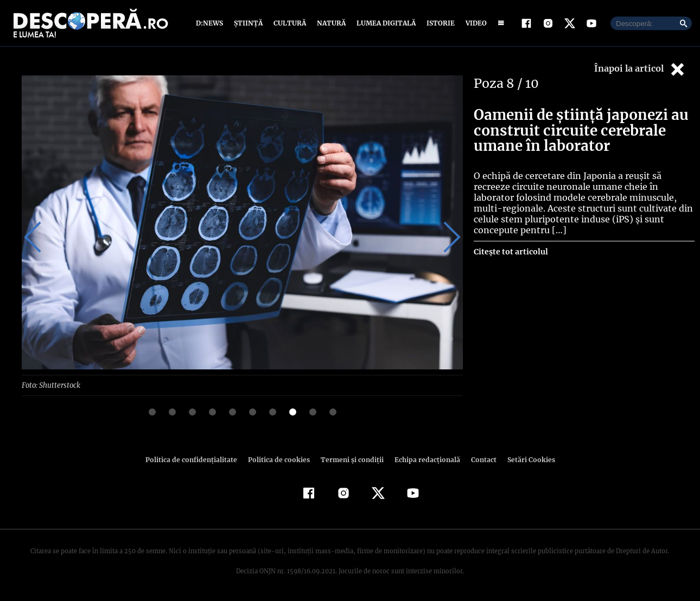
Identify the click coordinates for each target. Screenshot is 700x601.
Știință (249, 23)
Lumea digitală (384, 23)
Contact (479, 459)
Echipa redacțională (424, 459)
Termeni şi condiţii (351, 459)
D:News (211, 23)
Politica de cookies (280, 459)
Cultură (289, 23)
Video (474, 23)
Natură (330, 23)
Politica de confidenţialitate (196, 459)
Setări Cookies (525, 459)
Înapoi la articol (640, 69)
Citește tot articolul (510, 241)
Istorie (438, 23)
